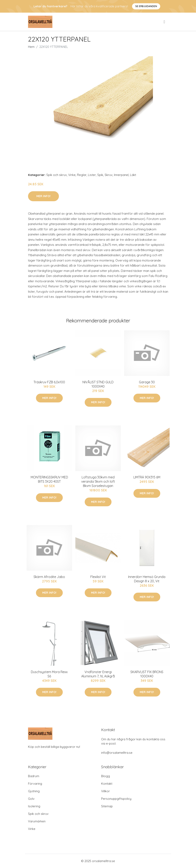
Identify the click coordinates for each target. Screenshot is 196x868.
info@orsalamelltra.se (117, 753)
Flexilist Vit (98, 577)
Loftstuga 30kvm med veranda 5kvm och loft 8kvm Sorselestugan (98, 481)
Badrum (34, 776)
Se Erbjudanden (146, 6)
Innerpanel (121, 175)
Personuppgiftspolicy (116, 799)
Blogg (106, 776)
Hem (31, 47)
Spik (100, 175)
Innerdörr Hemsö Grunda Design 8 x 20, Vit (147, 579)
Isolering (34, 806)
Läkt (133, 175)
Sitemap (107, 806)
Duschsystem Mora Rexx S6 (49, 674)
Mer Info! (43, 196)
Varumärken (37, 821)
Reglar (82, 175)
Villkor (106, 791)
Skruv (109, 175)
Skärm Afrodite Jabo (49, 577)
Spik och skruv (57, 175)
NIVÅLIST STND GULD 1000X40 (98, 384)
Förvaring (35, 784)
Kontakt (107, 784)
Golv (31, 799)
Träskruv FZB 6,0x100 (49, 382)
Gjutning (34, 791)
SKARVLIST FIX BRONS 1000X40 (147, 674)
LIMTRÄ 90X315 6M (147, 477)
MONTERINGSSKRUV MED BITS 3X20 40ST (49, 479)
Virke (72, 175)
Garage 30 (147, 382)
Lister (92, 175)
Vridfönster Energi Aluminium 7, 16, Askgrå (98, 674)
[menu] (165, 22)
